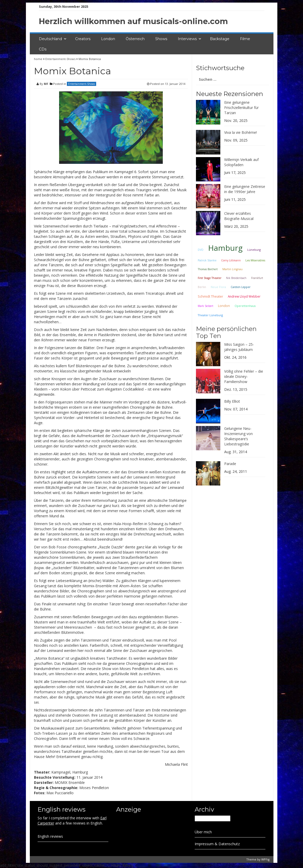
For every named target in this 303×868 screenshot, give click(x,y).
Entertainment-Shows (60, 59)
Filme (245, 39)
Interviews (187, 39)
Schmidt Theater (210, 296)
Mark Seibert (206, 306)
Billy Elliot (232, 401)
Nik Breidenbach (236, 278)
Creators (83, 39)
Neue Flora (218, 287)
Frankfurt (257, 278)
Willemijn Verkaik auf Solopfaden (241, 162)
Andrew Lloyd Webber (244, 296)
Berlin (202, 287)
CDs (43, 49)
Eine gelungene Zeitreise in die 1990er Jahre (245, 189)
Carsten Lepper (241, 287)
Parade (230, 464)
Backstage (220, 39)
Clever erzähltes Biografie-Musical (239, 216)
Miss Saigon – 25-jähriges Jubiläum (239, 347)
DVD (201, 250)
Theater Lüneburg (210, 315)
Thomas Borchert (208, 269)
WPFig (265, 859)
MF (46, 84)
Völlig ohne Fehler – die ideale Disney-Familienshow (244, 376)
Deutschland (50, 39)
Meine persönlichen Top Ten (226, 332)
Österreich (135, 39)
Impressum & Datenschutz (217, 844)
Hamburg (225, 248)
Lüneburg (254, 250)
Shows (161, 39)
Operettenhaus (245, 306)
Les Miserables (255, 260)
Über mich (203, 832)
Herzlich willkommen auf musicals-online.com (133, 21)
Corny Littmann (231, 260)
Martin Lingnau (232, 269)
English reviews (50, 836)
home (38, 59)
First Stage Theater (210, 278)
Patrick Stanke (207, 260)
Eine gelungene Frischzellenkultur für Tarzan (241, 108)
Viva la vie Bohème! (241, 132)
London (108, 39)
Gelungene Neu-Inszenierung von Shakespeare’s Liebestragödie (238, 436)
